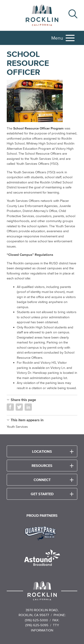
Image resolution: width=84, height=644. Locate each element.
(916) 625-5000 (36, 620)
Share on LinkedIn (28, 407)
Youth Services (17, 427)
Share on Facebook (10, 407)
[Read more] (42, 101)
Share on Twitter (19, 407)
